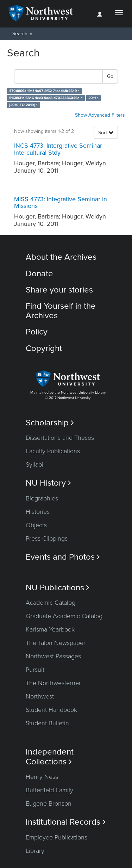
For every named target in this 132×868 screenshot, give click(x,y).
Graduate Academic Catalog (64, 616)
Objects (36, 525)
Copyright (44, 348)
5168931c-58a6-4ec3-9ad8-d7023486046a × (46, 98)
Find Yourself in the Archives (61, 311)
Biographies (42, 498)
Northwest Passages (53, 656)
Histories (38, 512)
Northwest (40, 696)
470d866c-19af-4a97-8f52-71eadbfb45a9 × (44, 91)
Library (35, 851)
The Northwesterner (53, 683)
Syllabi (34, 464)
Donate (39, 274)
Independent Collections (50, 757)
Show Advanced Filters (100, 115)
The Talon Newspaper (56, 643)
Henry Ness (42, 777)
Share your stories (59, 290)
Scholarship (50, 423)
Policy (37, 332)
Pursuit (35, 670)
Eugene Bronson (49, 804)
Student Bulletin (47, 723)
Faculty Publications (53, 451)
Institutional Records (66, 822)
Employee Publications (56, 837)
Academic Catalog (51, 603)
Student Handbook (51, 710)
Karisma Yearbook (50, 629)
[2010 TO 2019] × (23, 105)
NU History (48, 483)
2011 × (93, 98)
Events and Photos (63, 557)
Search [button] (22, 34)
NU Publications (58, 588)
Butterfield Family (49, 790)
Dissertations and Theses (60, 438)
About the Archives (61, 257)
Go (110, 76)
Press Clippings (47, 538)
